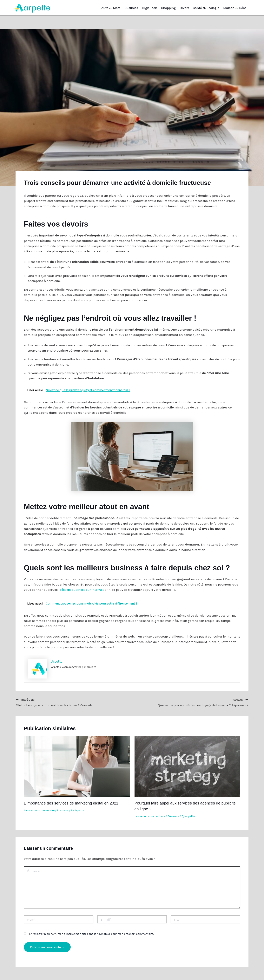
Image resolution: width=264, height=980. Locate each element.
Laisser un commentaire (39, 810)
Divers (184, 8)
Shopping (168, 8)
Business (131, 8)
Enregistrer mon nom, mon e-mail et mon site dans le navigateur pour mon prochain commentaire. (91, 934)
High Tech (150, 8)
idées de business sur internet (81, 590)
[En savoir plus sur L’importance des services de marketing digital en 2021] (77, 766)
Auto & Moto (111, 8)
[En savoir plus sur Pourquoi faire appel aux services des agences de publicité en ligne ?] (187, 766)
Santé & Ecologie (206, 8)
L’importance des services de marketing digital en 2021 (71, 803)
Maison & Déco (235, 8)
